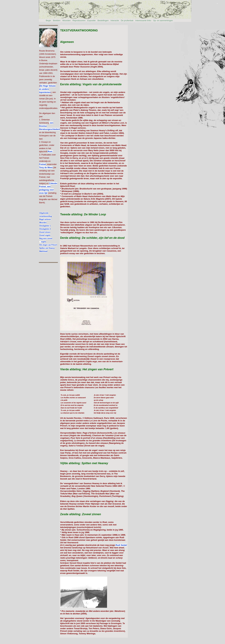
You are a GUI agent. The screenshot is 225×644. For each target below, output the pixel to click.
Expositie (91, 20)
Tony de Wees (46, 167)
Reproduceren (79, 20)
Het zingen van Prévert (48, 245)
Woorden (66, 20)
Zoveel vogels (45, 235)
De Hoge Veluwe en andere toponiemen (47, 89)
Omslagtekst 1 (45, 226)
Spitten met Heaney (47, 248)
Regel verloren (45, 219)
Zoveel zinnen (45, 232)
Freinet (43, 164)
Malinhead (44, 251)
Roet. (50, 152)
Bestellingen (103, 20)
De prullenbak (127, 20)
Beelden (57, 20)
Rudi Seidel (121, 545)
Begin (49, 20)
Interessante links (143, 20)
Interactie (115, 20)
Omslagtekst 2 (45, 229)
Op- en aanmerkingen (163, 20)
